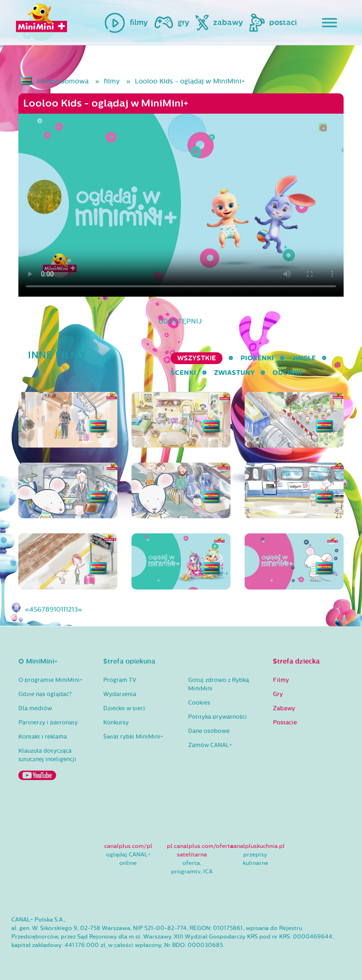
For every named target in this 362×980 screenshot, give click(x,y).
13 (75, 610)
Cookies (199, 703)
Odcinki (287, 373)
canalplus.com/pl (128, 846)
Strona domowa (63, 81)
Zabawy (284, 708)
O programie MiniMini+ (50, 680)
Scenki (183, 373)
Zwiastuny (234, 373)
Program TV (120, 680)
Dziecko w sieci (124, 708)
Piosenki (257, 358)
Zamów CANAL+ (210, 745)
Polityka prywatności (218, 717)
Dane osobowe (209, 731)
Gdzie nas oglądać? (45, 694)
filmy (112, 81)
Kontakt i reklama (43, 737)
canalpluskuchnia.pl (258, 846)
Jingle (304, 358)
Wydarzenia (120, 694)
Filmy (281, 680)
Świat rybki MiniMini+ (133, 737)
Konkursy (116, 723)
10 (57, 610)
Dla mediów (35, 708)
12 (69, 610)
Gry (278, 694)
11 (63, 610)
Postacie (285, 723)
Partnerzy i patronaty (48, 723)
